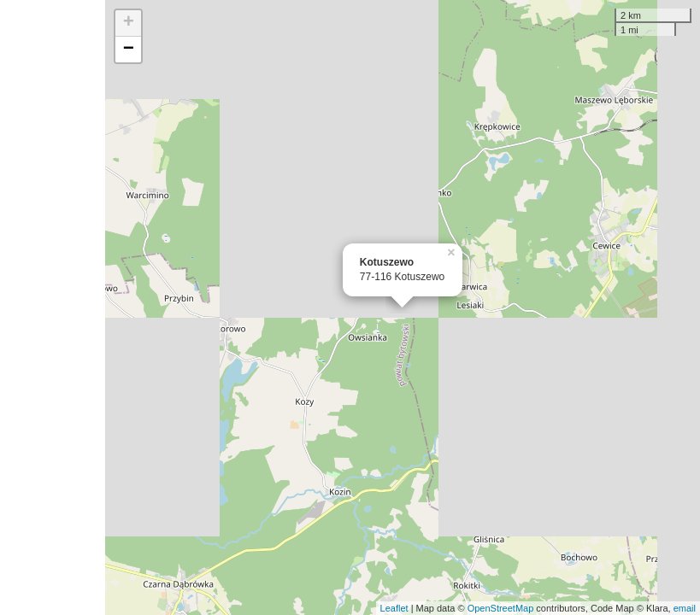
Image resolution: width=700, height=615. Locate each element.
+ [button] (129, 23)
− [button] (129, 50)
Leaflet (394, 608)
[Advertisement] (53, 307)
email (685, 608)
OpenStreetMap (501, 608)
